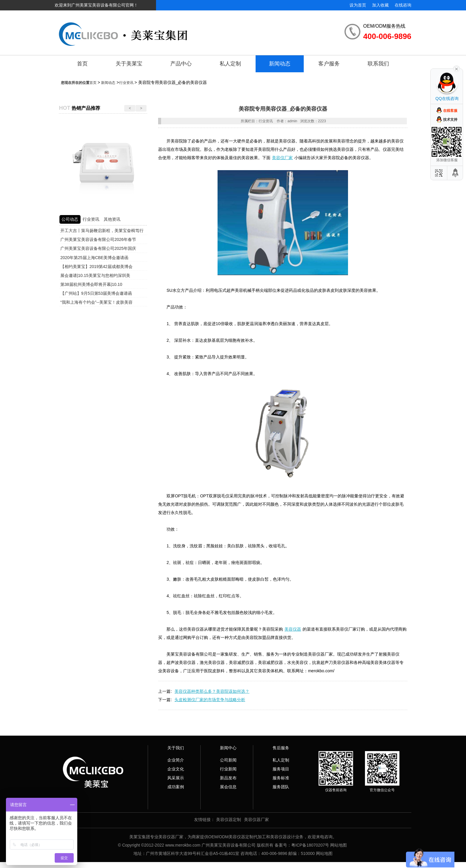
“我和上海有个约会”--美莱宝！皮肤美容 (96, 302)
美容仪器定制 (229, 820)
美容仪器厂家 (256, 820)
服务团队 (281, 787)
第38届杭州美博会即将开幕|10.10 (91, 284)
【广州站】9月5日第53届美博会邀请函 (96, 293)
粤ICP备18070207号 (310, 845)
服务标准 (281, 778)
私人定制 (230, 64)
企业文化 (176, 769)
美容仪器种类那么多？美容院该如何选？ (212, 691)
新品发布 (228, 778)
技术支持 (450, 120)
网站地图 (339, 845)
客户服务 (329, 64)
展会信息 (228, 787)
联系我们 (378, 64)
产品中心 (181, 64)
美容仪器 (293, 629)
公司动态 (70, 219)
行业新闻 (228, 769)
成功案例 (176, 787)
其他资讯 (112, 219)
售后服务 (281, 748)
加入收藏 (380, 5)
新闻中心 (228, 748)
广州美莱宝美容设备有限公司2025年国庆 (98, 248)
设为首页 (358, 5)
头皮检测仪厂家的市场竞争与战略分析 (210, 700)
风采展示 (176, 778)
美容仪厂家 (282, 158)
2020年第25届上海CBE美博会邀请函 (95, 258)
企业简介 (176, 760)
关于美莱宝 (129, 64)
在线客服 (450, 111)
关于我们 (176, 748)
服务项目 (281, 769)
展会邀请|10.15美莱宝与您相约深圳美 (95, 275)
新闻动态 (280, 64)
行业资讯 (126, 83)
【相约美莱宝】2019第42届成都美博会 (96, 267)
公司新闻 (228, 760)
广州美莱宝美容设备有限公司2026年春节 (98, 239)
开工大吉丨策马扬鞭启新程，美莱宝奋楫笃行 (102, 231)
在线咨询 (403, 5)
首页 (82, 64)
